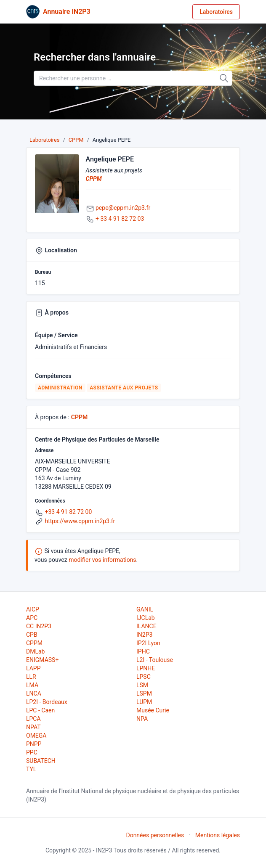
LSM (142, 685)
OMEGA (36, 736)
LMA (32, 685)
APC (32, 618)
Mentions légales (218, 835)
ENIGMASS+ (42, 660)
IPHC (143, 651)
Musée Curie (153, 710)
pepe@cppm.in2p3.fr (123, 208)
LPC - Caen (40, 710)
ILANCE (146, 626)
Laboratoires (216, 12)
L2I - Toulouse (155, 660)
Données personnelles (155, 835)
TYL (31, 769)
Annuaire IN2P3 (67, 12)
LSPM (144, 693)
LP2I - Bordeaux (47, 702)
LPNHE (146, 668)
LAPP (33, 668)
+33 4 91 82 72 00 (68, 512)
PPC (32, 752)
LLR (31, 677)
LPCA (33, 719)
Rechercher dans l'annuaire (95, 57)
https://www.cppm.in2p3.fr (80, 521)
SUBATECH (41, 761)
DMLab (35, 651)
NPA (142, 719)
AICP (33, 609)
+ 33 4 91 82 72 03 (120, 219)
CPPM (76, 140)
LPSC (144, 677)
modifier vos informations (102, 560)
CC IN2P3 (39, 626)
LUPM (144, 702)
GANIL (145, 609)
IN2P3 (144, 635)
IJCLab (146, 618)
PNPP (34, 744)
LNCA (34, 693)
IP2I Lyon (148, 643)
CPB (32, 635)
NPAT (33, 727)
